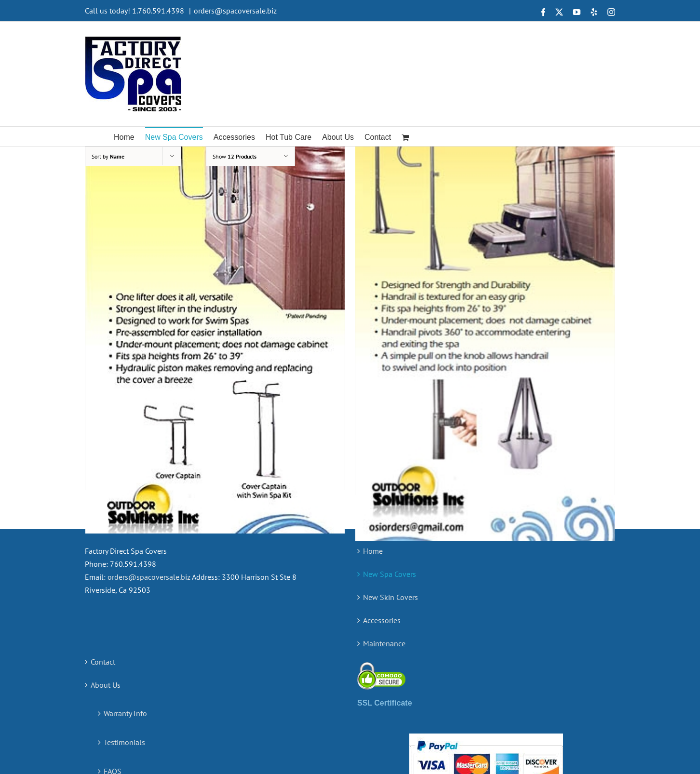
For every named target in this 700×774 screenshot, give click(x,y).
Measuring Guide (132, 685)
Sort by (108, 156)
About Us (106, 570)
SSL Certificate (385, 588)
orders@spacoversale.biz (235, 11)
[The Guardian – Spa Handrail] (485, 307)
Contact (103, 547)
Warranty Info (125, 599)
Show (235, 156)
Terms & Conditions (136, 714)
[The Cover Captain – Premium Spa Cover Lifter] (215, 305)
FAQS (113, 656)
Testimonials (124, 627)
